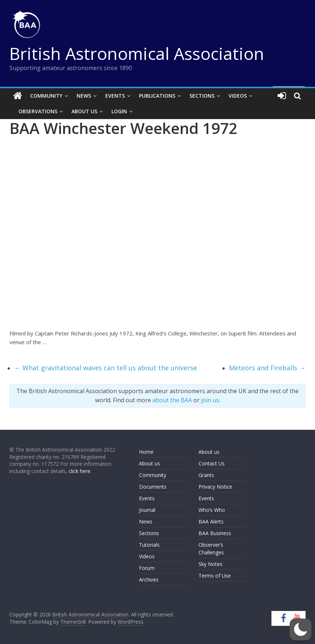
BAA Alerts (211, 521)
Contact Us (212, 463)
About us (150, 463)
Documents (153, 487)
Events (115, 96)
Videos (238, 96)
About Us (84, 111)
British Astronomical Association (137, 53)
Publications (157, 96)
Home (146, 452)
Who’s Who (212, 510)
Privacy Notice (215, 487)
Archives (149, 580)
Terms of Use (215, 576)
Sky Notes (210, 564)
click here (79, 471)
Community (46, 96)
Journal (147, 510)
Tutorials (149, 545)
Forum (147, 568)
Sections (202, 96)
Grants (206, 475)
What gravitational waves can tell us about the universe (106, 368)
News (84, 96)
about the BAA (172, 400)
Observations (38, 111)
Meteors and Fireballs (267, 368)
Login (119, 111)
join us (210, 400)
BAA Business (215, 533)
